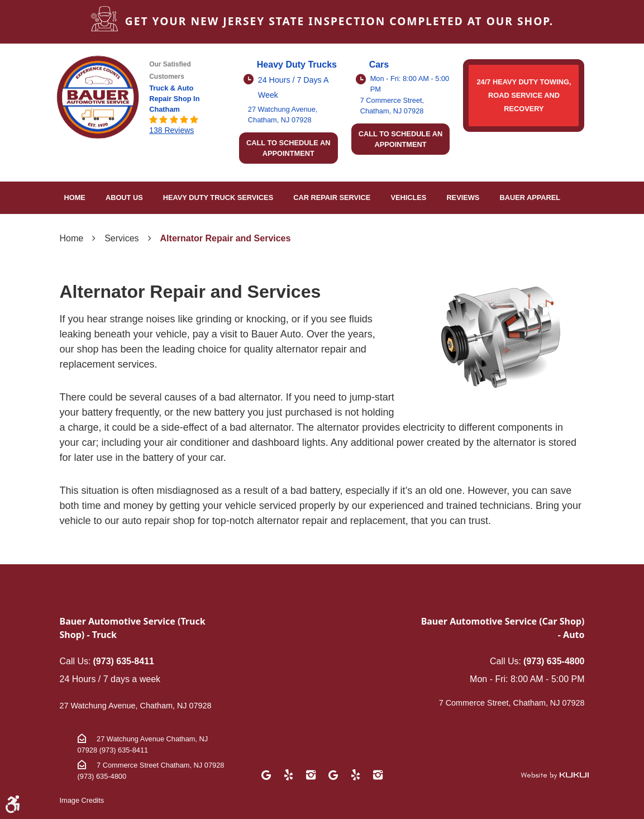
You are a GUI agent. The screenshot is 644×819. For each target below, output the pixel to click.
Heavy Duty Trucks (297, 65)
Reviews (463, 197)
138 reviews (171, 130)
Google (266, 775)
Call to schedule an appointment (288, 148)
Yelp (288, 775)
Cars (379, 65)
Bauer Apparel (530, 197)
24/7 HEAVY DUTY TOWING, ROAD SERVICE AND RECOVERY (524, 95)
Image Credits (82, 800)
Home (75, 197)
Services (121, 238)
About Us (124, 197)
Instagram (311, 775)
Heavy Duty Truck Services (218, 197)
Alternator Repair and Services (226, 238)
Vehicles (408, 197)
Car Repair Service (332, 197)
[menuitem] (75, 198)
